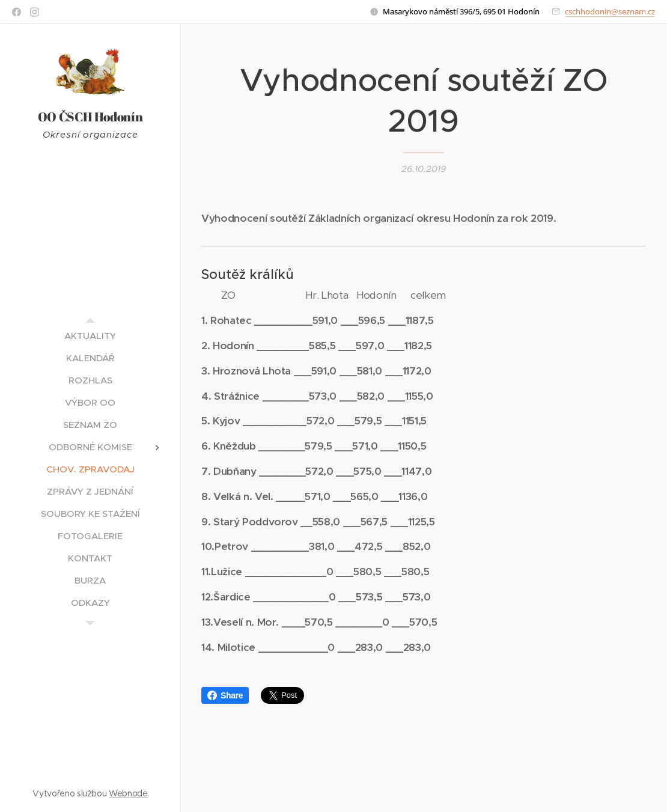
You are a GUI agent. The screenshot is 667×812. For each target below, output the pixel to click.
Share (225, 695)
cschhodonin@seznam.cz (610, 11)
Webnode (128, 793)
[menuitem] (90, 336)
